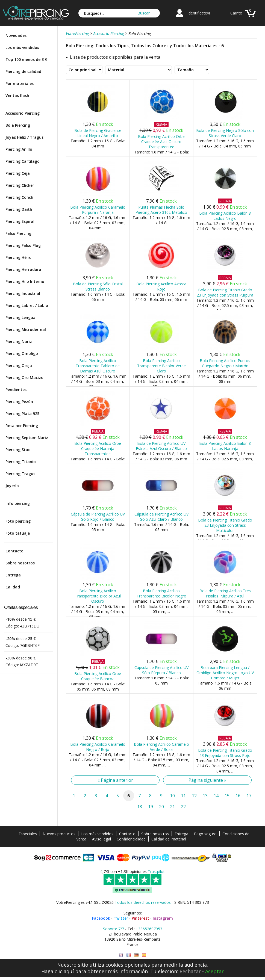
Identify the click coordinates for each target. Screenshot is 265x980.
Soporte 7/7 (114, 929)
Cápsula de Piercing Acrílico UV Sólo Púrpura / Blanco (161, 670)
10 (172, 796)
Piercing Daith (19, 209)
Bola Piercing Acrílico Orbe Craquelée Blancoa (98, 676)
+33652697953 (149, 929)
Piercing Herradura (23, 269)
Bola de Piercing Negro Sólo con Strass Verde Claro (225, 133)
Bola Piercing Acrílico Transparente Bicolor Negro (161, 593)
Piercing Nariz (19, 341)
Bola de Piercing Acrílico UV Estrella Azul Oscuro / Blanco (161, 446)
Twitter (121, 918)
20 (161, 807)
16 (238, 796)
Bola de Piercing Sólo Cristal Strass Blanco (98, 286)
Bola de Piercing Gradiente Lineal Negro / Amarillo (98, 133)
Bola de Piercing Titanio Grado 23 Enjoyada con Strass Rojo (225, 753)
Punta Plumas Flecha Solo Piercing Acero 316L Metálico (161, 210)
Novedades (16, 35)
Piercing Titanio (21, 462)
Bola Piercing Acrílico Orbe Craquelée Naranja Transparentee (98, 448)
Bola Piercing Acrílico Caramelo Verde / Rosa (161, 747)
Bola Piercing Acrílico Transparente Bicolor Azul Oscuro (98, 596)
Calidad (13, 587)
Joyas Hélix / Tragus (24, 137)
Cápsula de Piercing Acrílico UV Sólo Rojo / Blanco (98, 517)
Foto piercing (18, 521)
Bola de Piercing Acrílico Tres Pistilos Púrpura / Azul (225, 593)
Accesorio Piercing (23, 113)
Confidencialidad (131, 839)
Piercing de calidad (23, 71)
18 (140, 807)
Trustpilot (156, 871)
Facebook (101, 918)
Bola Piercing (18, 125)
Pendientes (16, 390)
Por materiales (20, 83)
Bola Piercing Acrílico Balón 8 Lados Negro (225, 216)
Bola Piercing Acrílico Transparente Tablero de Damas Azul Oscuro (98, 366)
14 (216, 796)
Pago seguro (205, 834)
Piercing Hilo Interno (25, 281)
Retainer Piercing (22, 426)
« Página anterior (115, 780)
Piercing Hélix (18, 257)
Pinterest (140, 918)
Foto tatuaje (18, 533)
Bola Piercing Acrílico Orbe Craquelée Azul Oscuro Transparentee (161, 142)
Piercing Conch (19, 197)
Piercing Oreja (19, 365)
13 (205, 796)
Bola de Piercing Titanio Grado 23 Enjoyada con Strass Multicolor (225, 525)
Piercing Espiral (20, 221)
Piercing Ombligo (22, 353)
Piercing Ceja (18, 173)
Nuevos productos (59, 834)
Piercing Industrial (23, 293)
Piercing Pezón (19, 402)
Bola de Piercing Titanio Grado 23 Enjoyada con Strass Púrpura (225, 292)
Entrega (13, 575)
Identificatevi (199, 13)
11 (183, 796)
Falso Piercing (18, 233)
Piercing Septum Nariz (27, 438)
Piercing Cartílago (23, 161)
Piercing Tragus (20, 474)
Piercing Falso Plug (23, 245)
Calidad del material (169, 839)
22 (183, 807)
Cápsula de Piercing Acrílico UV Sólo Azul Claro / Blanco (161, 517)
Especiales (28, 834)
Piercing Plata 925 (22, 414)
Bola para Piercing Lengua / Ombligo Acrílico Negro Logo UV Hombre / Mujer (225, 673)
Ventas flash (17, 95)
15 (227, 796)
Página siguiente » (207, 780)
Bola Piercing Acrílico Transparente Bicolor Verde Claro (161, 366)
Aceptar (214, 971)
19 (151, 807)
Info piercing (18, 503)
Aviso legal (101, 839)
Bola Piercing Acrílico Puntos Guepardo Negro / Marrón (225, 363)
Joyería (12, 486)
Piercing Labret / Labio (27, 305)
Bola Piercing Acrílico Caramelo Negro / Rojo (98, 747)
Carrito (236, 13)
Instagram (163, 918)
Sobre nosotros (20, 563)
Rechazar (190, 971)
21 (172, 807)
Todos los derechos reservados (143, 902)
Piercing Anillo (19, 149)
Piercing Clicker (20, 185)
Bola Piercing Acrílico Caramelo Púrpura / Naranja (98, 210)
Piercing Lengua (20, 317)
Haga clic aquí (58, 971)
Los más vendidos (22, 47)
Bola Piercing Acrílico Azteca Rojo (161, 286)
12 (194, 796)
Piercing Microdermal (26, 329)
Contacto (14, 551)
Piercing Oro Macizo (24, 378)
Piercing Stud (18, 450)
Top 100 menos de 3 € (26, 59)
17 (249, 796)
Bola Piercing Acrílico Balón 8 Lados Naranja (225, 446)
